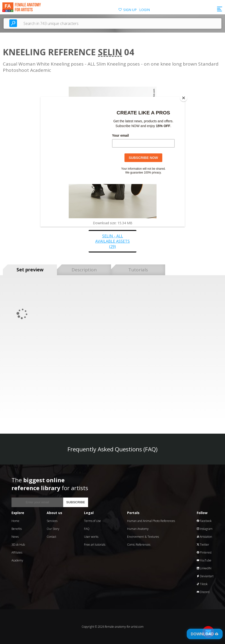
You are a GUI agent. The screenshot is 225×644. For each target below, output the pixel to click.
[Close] (184, 98)
